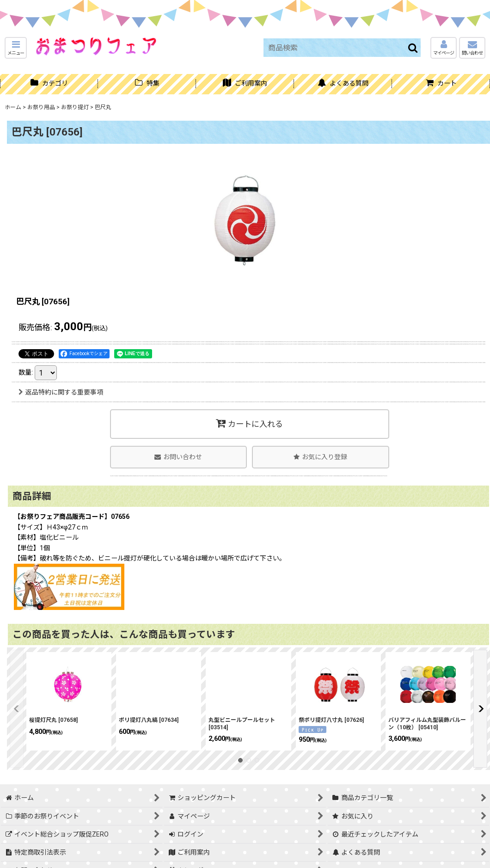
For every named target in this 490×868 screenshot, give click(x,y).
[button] (16, 48)
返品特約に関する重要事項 (61, 392)
